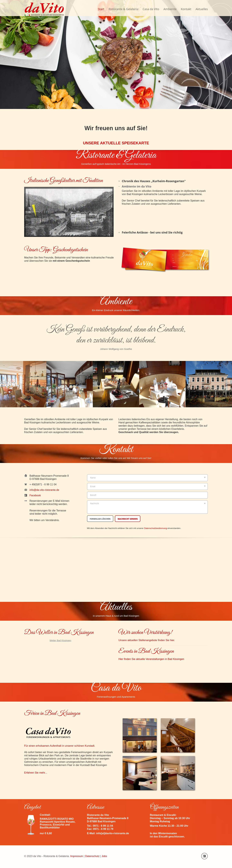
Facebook (35, 495)
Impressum (77, 856)
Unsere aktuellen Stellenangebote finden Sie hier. (147, 640)
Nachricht (147, 507)
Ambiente (170, 9)
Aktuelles (202, 9)
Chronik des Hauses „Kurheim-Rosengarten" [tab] (152, 181)
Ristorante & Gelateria (123, 9)
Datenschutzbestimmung (156, 528)
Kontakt (186, 9)
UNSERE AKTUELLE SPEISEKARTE (116, 143)
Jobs (104, 856)
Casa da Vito (151, 9)
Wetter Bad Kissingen (60, 640)
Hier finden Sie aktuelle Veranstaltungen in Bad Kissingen (151, 659)
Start (101, 9)
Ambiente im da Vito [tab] (135, 186)
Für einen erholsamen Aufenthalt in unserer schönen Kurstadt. (69, 737)
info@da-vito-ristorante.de (44, 490)
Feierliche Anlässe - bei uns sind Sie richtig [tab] (150, 232)
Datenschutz (92, 856)
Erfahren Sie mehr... (36, 773)
